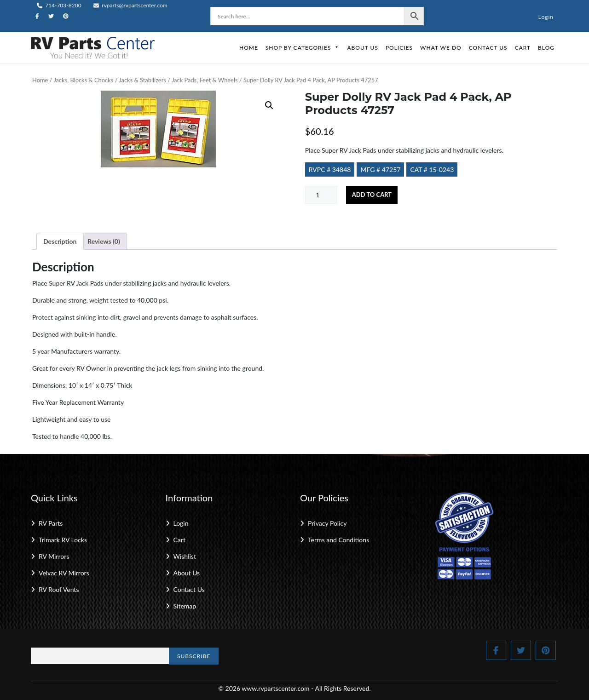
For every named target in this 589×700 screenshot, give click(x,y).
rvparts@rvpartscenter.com (130, 5)
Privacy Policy (327, 523)
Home (249, 48)
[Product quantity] (321, 195)
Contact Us (488, 48)
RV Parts (51, 523)
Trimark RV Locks (63, 540)
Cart (523, 48)
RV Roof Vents (59, 589)
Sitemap (185, 606)
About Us (362, 48)
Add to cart (372, 195)
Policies (399, 48)
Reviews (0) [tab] (104, 241)
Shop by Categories (303, 48)
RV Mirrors (54, 556)
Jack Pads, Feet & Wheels (205, 80)
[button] (269, 105)
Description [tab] (60, 241)
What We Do (441, 48)
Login (546, 17)
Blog (546, 48)
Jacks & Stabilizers (142, 80)
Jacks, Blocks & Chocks (83, 80)
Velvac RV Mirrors (64, 573)
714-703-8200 (59, 5)
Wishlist (185, 556)
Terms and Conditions (338, 540)
